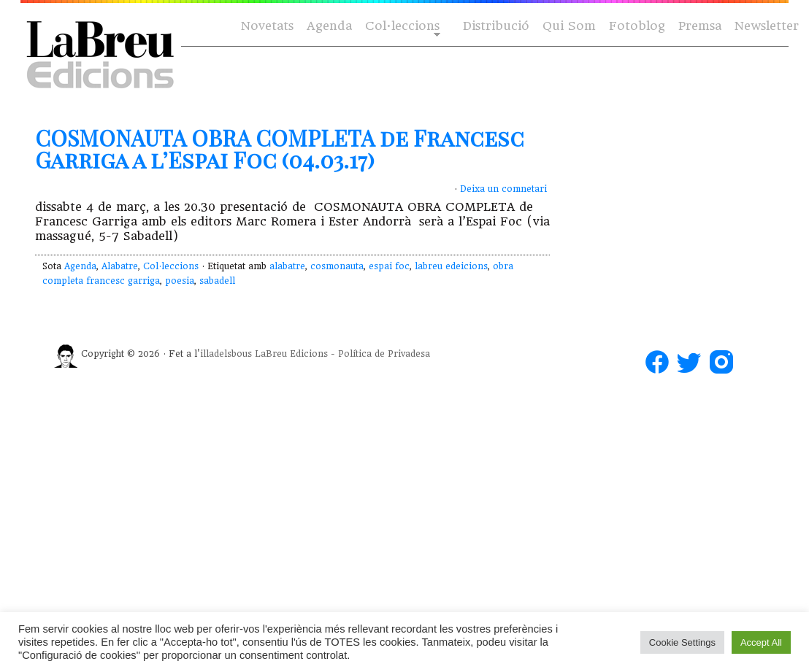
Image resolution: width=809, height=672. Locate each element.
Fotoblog (637, 26)
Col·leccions (401, 27)
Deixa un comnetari (503, 189)
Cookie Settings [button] (682, 642)
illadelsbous (226, 354)
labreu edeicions (451, 266)
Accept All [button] (761, 642)
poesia (180, 281)
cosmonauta (337, 266)
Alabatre (120, 266)
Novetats (267, 26)
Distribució (496, 26)
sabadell (217, 281)
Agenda (329, 26)
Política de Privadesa (384, 354)
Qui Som (569, 26)
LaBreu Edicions (291, 354)
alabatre (287, 266)
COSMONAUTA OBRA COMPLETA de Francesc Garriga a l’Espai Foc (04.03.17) (280, 149)
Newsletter (767, 26)
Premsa (700, 26)
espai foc (389, 266)
